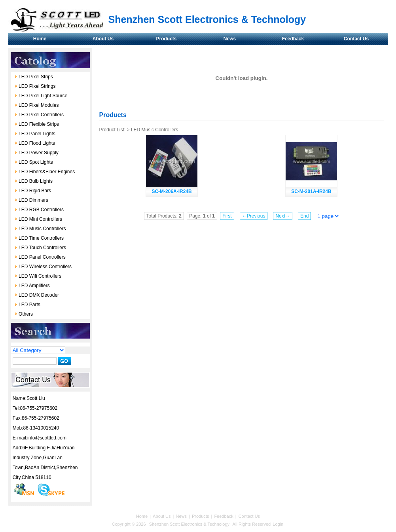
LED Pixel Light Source (41, 96)
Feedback (293, 39)
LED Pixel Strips (34, 77)
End (304, 216)
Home (40, 39)
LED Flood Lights (35, 143)
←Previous (254, 216)
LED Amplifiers (32, 286)
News (230, 39)
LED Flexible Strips (37, 124)
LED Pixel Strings (35, 86)
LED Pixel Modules (37, 105)
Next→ (283, 216)
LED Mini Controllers (38, 219)
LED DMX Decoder (37, 295)
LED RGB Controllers (39, 210)
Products (166, 39)
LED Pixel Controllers (39, 115)
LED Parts (27, 305)
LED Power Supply (37, 153)
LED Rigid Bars (33, 191)
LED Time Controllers (39, 238)
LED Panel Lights (35, 134)
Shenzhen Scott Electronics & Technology (190, 524)
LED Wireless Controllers (43, 267)
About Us (103, 39)
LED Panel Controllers (40, 257)
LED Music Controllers (40, 229)
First (227, 216)
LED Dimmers (31, 200)
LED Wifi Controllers (38, 276)
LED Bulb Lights (34, 181)
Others (24, 314)
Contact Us (356, 39)
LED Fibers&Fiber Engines (45, 172)
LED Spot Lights (34, 162)
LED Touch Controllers (40, 248)
